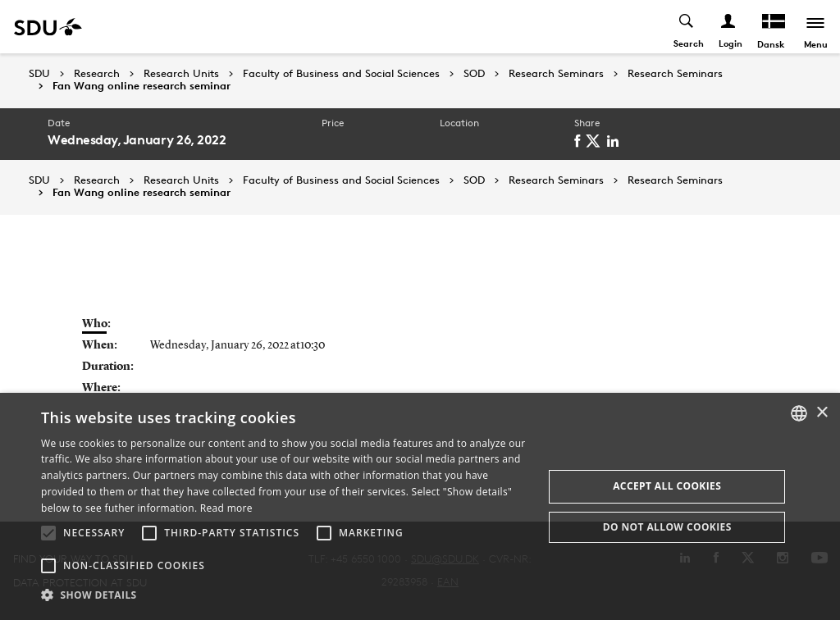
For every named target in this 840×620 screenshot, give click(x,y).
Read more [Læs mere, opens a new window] (226, 508)
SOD (474, 74)
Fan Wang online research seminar (142, 86)
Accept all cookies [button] (667, 486)
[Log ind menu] (729, 27)
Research (97, 74)
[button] (48, 533)
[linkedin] (616, 141)
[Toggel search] (687, 27)
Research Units (181, 74)
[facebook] (580, 141)
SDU (39, 73)
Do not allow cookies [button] (667, 527)
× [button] (822, 413)
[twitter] (596, 141)
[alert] (420, 506)
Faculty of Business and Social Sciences (341, 74)
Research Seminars (556, 74)
